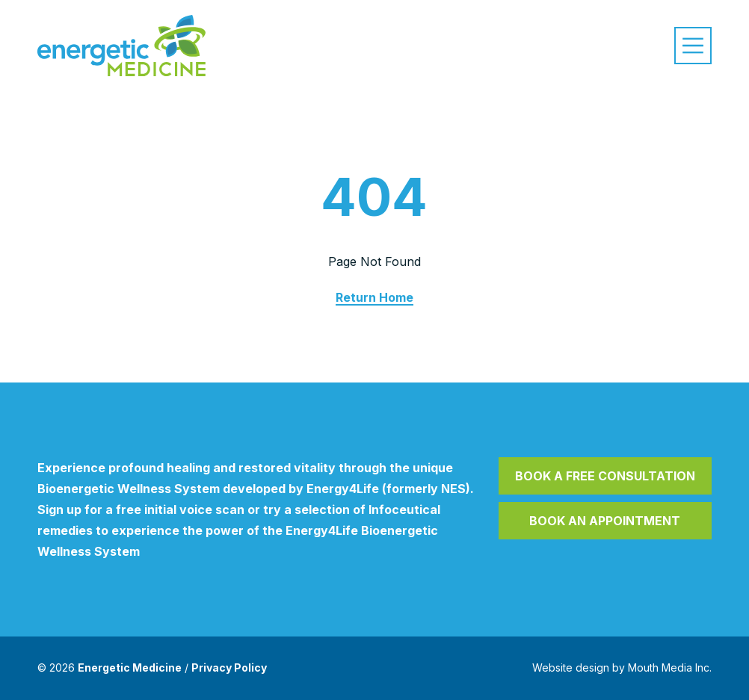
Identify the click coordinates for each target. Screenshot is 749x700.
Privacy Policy (229, 668)
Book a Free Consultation (605, 476)
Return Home (374, 297)
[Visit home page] (121, 46)
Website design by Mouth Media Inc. (622, 668)
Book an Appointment (605, 521)
